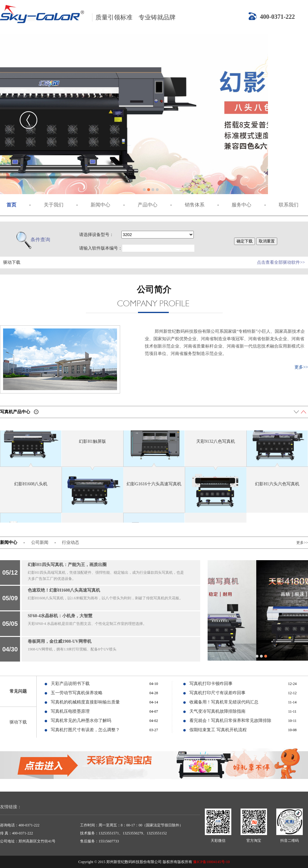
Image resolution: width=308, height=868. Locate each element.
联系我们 (289, 205)
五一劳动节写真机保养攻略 (77, 693)
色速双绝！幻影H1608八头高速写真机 (64, 590)
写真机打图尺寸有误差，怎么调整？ (85, 730)
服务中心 (241, 205)
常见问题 (18, 691)
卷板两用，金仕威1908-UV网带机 (60, 641)
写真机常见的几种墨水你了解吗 (81, 721)
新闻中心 (100, 205)
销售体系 (195, 205)
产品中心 (148, 205)
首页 (11, 205)
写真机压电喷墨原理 (70, 711)
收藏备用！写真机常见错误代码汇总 (224, 702)
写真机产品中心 (15, 412)
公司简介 (154, 289)
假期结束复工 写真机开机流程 (218, 730)
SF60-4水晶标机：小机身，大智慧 (60, 616)
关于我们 (54, 205)
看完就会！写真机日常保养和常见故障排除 (230, 721)
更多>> (301, 367)
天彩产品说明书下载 (70, 684)
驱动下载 (18, 722)
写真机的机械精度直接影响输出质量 (85, 702)
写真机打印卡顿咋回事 (211, 684)
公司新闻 (40, 542)
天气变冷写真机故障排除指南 (217, 711)
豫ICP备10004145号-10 (211, 862)
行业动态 (71, 542)
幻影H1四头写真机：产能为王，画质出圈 (67, 565)
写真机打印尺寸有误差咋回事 (217, 693)
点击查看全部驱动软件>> (281, 262)
